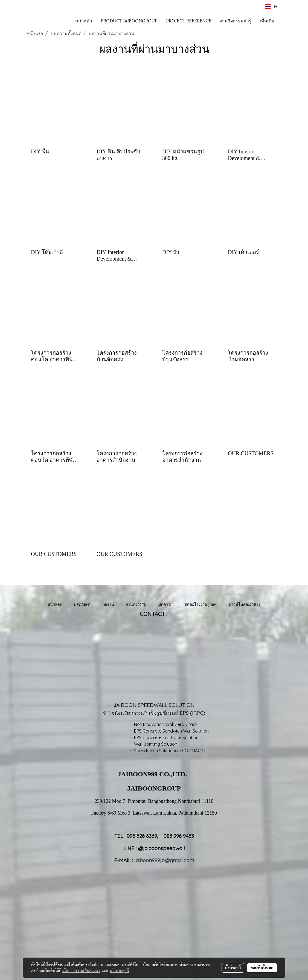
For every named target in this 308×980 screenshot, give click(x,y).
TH (271, 7)
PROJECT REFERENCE (189, 20)
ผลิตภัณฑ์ (82, 604)
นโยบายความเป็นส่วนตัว (81, 970)
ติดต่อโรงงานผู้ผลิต (201, 604)
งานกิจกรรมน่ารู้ (236, 20)
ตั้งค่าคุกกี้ (233, 968)
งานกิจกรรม (136, 604)
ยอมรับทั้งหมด (262, 968)
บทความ (165, 604)
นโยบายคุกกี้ (119, 970)
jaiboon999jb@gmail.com (164, 860)
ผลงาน (108, 604)
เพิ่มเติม (267, 20)
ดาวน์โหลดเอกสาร (245, 604)
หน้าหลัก (84, 20)
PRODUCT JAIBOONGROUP (129, 20)
